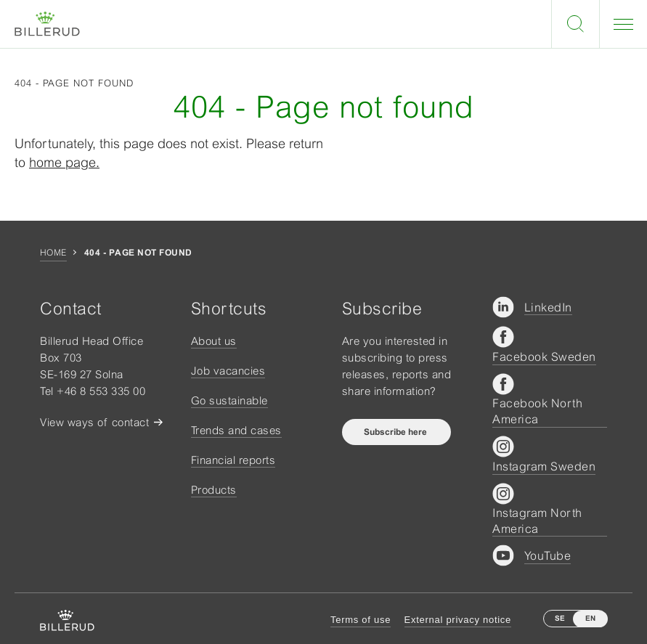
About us (214, 341)
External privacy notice (458, 620)
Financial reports (233, 460)
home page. (64, 162)
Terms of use (361, 620)
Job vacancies (228, 371)
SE (560, 618)
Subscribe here (396, 432)
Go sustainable (229, 400)
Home (53, 253)
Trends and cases (236, 430)
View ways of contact (94, 422)
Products (214, 490)
